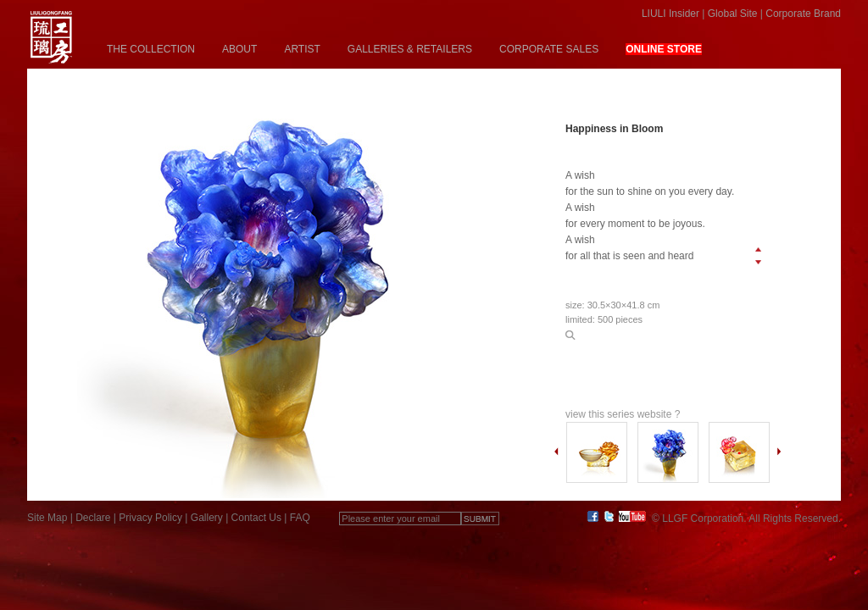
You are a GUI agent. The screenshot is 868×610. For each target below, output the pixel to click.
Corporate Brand (803, 14)
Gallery (207, 518)
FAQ (300, 518)
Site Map (47, 518)
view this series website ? (623, 414)
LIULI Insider (670, 14)
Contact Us (256, 518)
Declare (93, 518)
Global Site (733, 14)
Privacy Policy (150, 518)
